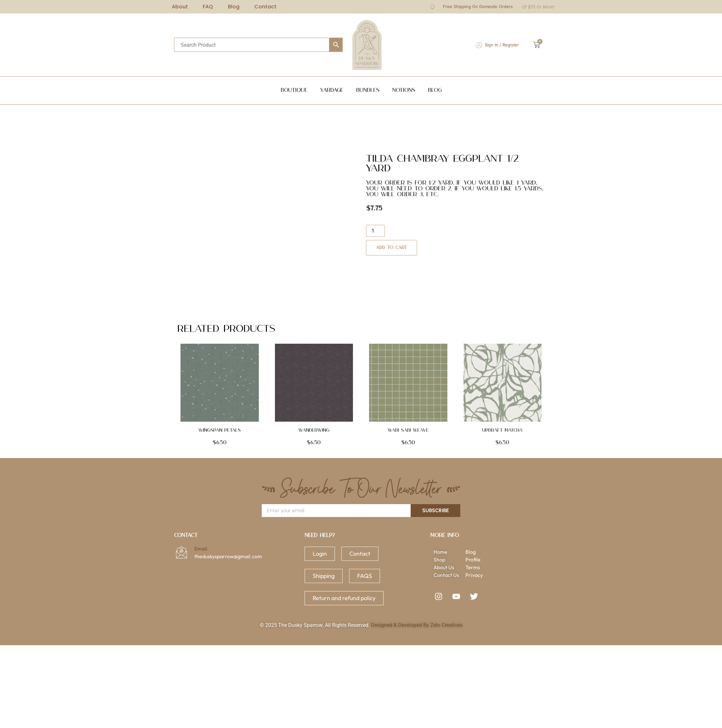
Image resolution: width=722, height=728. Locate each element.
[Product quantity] (392, 231)
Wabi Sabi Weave (408, 430)
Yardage (332, 90)
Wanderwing (314, 430)
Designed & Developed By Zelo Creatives (417, 625)
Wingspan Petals (220, 430)
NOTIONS (404, 90)
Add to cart (408, 248)
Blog (435, 90)
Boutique (294, 90)
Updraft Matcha (502, 430)
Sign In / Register (502, 45)
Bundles (368, 90)
